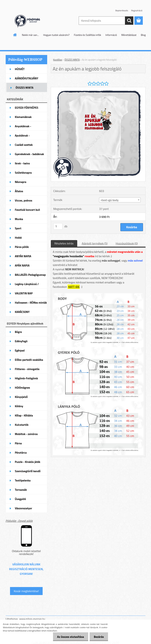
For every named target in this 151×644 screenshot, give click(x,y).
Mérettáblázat (129, 35)
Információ (111, 35)
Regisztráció (137, 10)
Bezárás (98, 637)
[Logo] (31, 21)
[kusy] (58, 226)
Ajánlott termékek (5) (95, 243)
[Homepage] (15, 35)
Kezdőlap (58, 60)
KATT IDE (74, 287)
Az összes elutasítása (69, 637)
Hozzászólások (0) (127, 243)
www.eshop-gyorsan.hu (32, 619)
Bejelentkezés (122, 10)
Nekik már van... (30, 35)
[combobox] (120, 200)
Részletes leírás (64, 243)
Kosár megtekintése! (26, 591)
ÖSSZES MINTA (72, 60)
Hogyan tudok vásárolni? (56, 35)
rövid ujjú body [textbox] (110, 200)
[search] (129, 21)
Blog (143, 35)
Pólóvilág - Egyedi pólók (19, 521)
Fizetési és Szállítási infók (88, 35)
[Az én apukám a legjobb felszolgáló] (98, 89)
